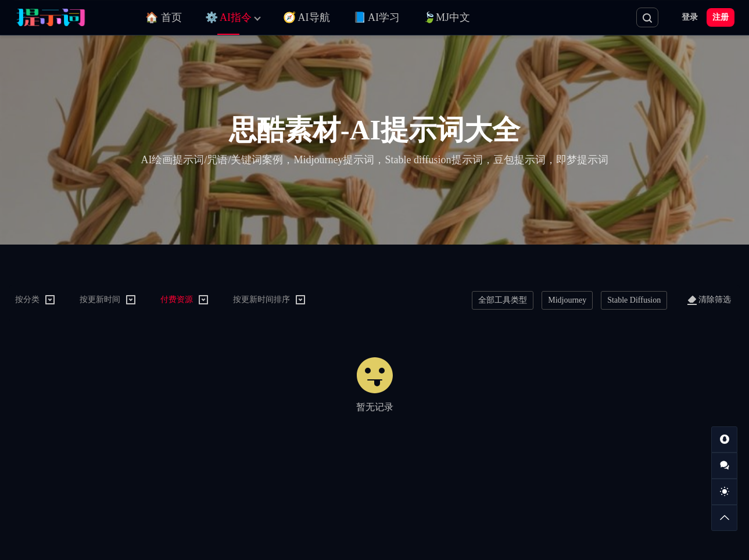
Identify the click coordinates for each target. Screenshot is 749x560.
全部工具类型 (503, 300)
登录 (690, 17)
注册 (721, 17)
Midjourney (567, 300)
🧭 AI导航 (307, 17)
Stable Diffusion (634, 300)
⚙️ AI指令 (229, 17)
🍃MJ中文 (447, 17)
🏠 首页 (164, 17)
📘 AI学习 (377, 17)
